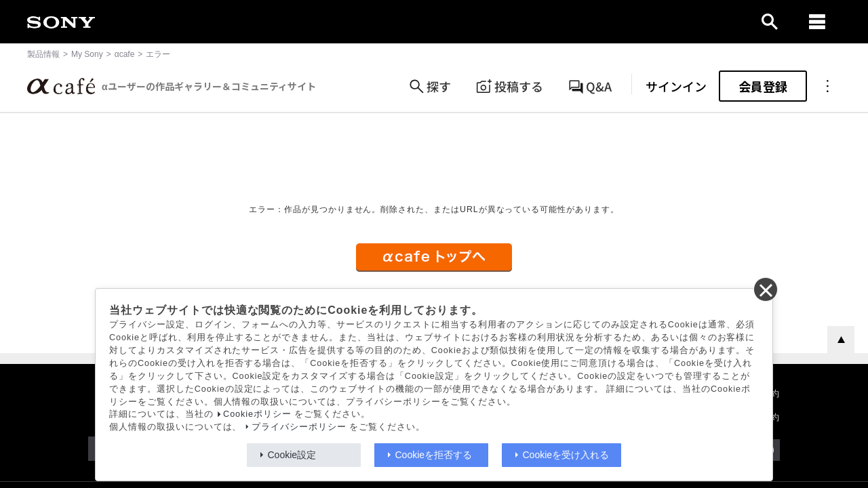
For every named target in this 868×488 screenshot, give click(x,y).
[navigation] (817, 22)
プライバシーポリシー (299, 427)
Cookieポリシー (257, 414)
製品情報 (43, 54)
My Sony (87, 54)
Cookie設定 (292, 455)
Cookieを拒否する (434, 455)
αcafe (125, 54)
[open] (770, 22)
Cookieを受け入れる (566, 455)
